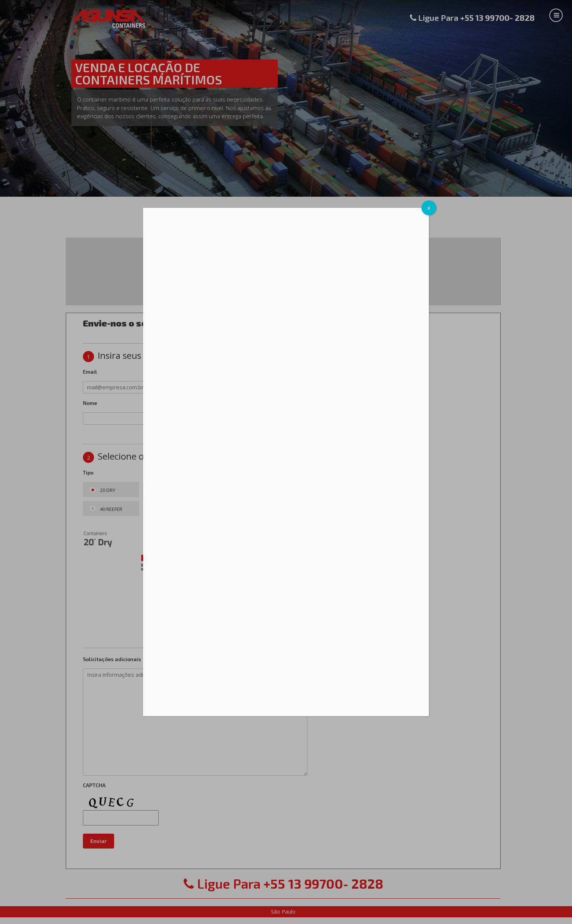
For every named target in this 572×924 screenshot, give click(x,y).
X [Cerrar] (429, 208)
